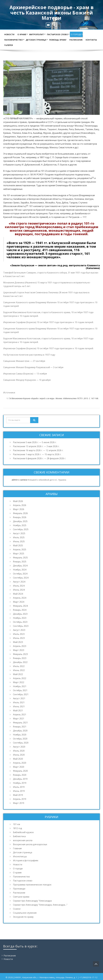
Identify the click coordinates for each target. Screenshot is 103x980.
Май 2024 (18, 594)
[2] (93, 178)
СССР (50, 122)
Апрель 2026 (20, 505)
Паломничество (14, 40)
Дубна (65, 203)
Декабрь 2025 (20, 521)
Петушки (73, 195)
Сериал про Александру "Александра (32, 901)
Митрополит (37, 34)
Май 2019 (18, 795)
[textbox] (51, 398)
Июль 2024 (19, 586)
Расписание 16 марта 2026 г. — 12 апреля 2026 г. (38, 450)
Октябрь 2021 (20, 690)
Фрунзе (47, 133)
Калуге (65, 161)
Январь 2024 (20, 610)
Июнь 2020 (19, 755)
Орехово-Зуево (11, 203)
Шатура (89, 199)
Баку (97, 129)
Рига (71, 129)
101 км (16, 824)
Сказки (17, 909)
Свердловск (10, 137)
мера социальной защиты (21, 154)
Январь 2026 (20, 517)
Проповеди (19, 889)
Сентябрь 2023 (21, 626)
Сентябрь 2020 (21, 743)
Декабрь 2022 (20, 662)
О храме (22, 34)
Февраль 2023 (20, 654)
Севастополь (79, 137)
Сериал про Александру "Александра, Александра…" (40, 905)
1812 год (18, 828)
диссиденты (70, 178)
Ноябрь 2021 (20, 686)
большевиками (66, 154)
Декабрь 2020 (20, 731)
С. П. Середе (56, 157)
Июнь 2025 (19, 541)
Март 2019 (19, 803)
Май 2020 (18, 759)
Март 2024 (19, 602)
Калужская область (51, 199)
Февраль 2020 (20, 771)
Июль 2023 (19, 634)
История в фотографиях (26, 860)
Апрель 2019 (20, 799)
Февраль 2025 (20, 558)
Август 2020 (19, 747)
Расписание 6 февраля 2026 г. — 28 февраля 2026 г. (39, 458)
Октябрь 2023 (20, 622)
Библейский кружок (23, 832)
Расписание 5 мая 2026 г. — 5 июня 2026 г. (35, 442)
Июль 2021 (19, 702)
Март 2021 (19, 719)
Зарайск (25, 203)
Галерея (9, 45)
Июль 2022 (19, 666)
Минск (43, 129)
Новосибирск (88, 133)
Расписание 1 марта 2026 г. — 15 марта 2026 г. (37, 454)
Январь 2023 (20, 658)
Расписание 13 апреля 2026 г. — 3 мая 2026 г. (36, 446)
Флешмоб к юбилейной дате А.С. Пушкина (47, 480)
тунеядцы (57, 178)
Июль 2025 (19, 537)
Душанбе (57, 133)
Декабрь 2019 (20, 779)
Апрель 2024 (20, 598)
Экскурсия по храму (23, 917)
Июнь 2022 (19, 670)
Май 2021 (18, 710)
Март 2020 (19, 767)
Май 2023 (18, 642)
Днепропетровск (12, 140)
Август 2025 (19, 533)
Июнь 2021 (19, 706)
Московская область (15, 206)
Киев (36, 129)
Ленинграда (91, 126)
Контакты (91, 40)
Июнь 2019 (19, 791)
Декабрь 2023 (20, 614)
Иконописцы (20, 856)
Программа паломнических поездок (32, 885)
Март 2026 (19, 509)
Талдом (73, 203)
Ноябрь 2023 (20, 618)
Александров (59, 195)
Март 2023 (19, 650)
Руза (58, 203)
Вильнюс (79, 129)
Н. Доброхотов (49, 165)
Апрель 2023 (20, 646)
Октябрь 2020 (20, 739)
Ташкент (52, 129)
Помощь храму (58, 40)
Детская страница (36, 40)
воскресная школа (23, 840)
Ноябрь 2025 (20, 525)
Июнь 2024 (19, 590)
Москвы (79, 126)
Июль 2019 (19, 787)
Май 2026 (18, 501)
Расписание (76, 40)
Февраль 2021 (20, 723)
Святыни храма (21, 897)
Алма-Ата (27, 133)
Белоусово (34, 199)
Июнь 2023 (19, 638)
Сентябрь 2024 (21, 578)
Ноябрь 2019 (20, 783)
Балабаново (20, 199)
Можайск (50, 203)
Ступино (83, 203)
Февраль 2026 (20, 513)
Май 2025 (18, 545)
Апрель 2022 (20, 678)
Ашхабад (37, 133)
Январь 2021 (20, 727)
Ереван (7, 133)
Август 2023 (19, 630)
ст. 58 (30, 175)
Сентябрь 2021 (21, 694)
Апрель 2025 (20, 549)
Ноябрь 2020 (20, 735)
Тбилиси (16, 133)
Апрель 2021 (20, 715)
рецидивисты (84, 178)
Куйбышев (28, 140)
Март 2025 (19, 554)
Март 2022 (19, 682)
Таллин (89, 129)
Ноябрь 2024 (20, 570)
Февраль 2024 (20, 606)
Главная (17, 848)
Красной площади (46, 210)
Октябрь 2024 (20, 574)
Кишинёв (63, 129)
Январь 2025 (20, 562)
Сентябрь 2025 (21, 529)
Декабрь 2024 (20, 566)
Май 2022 (18, 674)
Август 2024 (19, 582)
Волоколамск (37, 203)
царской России (12, 157)
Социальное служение (25, 913)
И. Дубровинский (31, 165)
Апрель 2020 (20, 763)
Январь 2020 (20, 775)
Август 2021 (19, 698)
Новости (9, 34)
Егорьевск (68, 199)
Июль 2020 (19, 751)
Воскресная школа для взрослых (30, 844)
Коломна (79, 199)
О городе (77, 34)
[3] (27, 206)
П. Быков (62, 165)
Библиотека (19, 836)
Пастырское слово (58, 34)
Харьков (21, 137)
